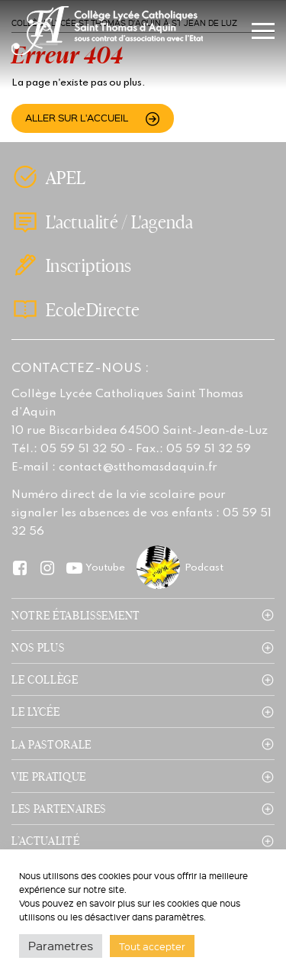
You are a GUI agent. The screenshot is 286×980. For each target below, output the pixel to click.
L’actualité (45, 840)
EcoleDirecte (93, 309)
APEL (66, 177)
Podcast (204, 568)
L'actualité (82, 222)
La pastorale (51, 744)
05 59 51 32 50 (83, 449)
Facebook (19, 567)
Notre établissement (76, 615)
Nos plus (38, 647)
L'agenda (162, 222)
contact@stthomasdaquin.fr (138, 467)
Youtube (105, 568)
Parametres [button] (61, 946)
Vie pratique (49, 776)
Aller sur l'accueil (77, 117)
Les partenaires (59, 808)
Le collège (45, 679)
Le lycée (35, 711)
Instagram (47, 567)
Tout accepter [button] (152, 946)
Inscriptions (88, 265)
